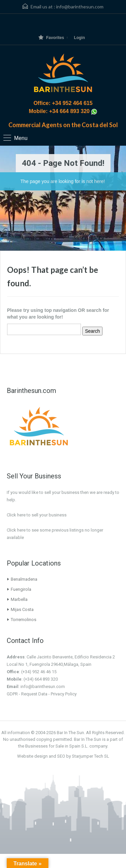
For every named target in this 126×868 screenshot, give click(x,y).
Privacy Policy (64, 694)
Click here (16, 530)
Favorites (51, 38)
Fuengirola (21, 589)
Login (79, 38)
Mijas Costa (22, 609)
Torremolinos (24, 620)
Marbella (19, 599)
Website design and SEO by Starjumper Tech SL (63, 756)
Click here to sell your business (37, 515)
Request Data (34, 694)
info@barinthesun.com (80, 7)
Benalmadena (24, 579)
